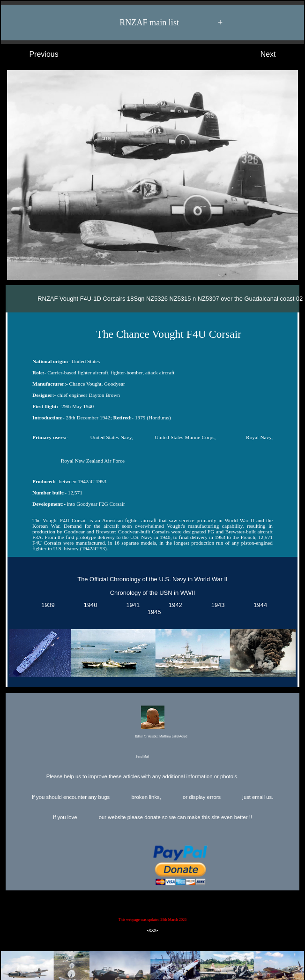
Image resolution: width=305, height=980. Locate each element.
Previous (34, 54)
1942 (174, 605)
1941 (131, 605)
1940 (89, 605)
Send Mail (152, 757)
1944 (259, 605)
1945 (153, 612)
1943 (216, 605)
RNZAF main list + (157, 23)
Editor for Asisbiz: (152, 723)
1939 (46, 605)
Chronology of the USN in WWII (152, 593)
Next (278, 54)
